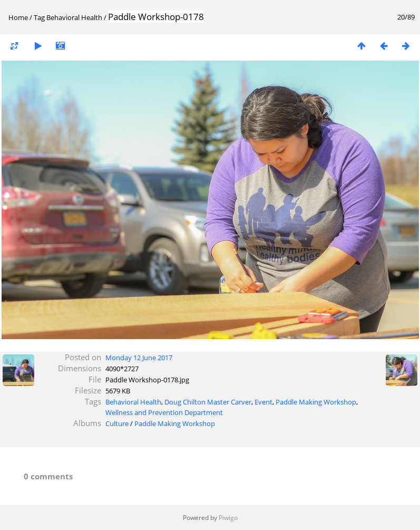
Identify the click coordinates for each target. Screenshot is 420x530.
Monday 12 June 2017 (139, 358)
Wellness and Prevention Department (164, 412)
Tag (39, 17)
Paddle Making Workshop (316, 402)
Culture (117, 423)
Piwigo (228, 518)
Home (18, 17)
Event (263, 402)
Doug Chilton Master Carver (208, 402)
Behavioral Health (74, 17)
